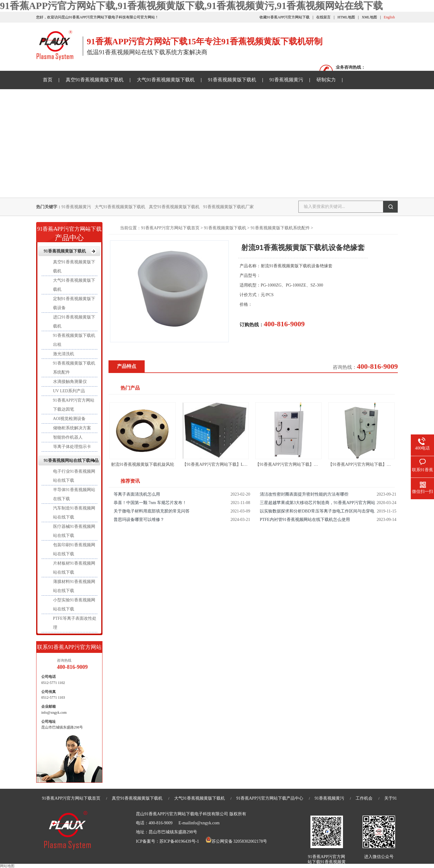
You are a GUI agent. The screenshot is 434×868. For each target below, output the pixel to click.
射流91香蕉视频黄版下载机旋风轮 (143, 464)
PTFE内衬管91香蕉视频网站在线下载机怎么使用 (305, 520)
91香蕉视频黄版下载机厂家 (228, 207)
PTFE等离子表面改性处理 (75, 623)
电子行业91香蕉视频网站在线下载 (74, 476)
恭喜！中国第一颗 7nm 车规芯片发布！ (150, 503)
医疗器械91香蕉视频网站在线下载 (74, 531)
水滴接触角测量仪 (70, 382)
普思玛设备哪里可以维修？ (139, 520)
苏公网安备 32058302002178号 (236, 841)
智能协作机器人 (68, 437)
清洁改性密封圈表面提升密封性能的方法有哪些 (304, 494)
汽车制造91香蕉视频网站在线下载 (74, 513)
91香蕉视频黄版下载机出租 (74, 340)
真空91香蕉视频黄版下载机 (95, 80)
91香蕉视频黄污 (286, 80)
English (389, 17)
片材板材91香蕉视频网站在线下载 (74, 568)
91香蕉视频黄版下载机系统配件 (280, 228)
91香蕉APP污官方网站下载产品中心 (270, 798)
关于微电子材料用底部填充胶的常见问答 (152, 511)
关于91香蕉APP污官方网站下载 (232, 98)
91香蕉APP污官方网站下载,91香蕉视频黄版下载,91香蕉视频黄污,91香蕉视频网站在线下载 (191, 6)
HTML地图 (346, 17)
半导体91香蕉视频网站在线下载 (74, 494)
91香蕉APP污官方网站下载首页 (170, 228)
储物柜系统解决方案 (72, 428)
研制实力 (326, 80)
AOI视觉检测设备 (69, 419)
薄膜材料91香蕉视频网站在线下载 (74, 586)
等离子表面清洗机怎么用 (137, 494)
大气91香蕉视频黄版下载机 (166, 80)
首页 (48, 80)
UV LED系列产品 (69, 391)
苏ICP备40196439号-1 (179, 841)
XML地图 (369, 17)
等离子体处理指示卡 (72, 447)
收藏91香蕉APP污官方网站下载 (285, 17)
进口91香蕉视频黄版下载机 (74, 322)
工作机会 (364, 798)
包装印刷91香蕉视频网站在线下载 (74, 549)
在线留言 (323, 17)
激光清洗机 (64, 354)
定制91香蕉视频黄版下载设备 (74, 303)
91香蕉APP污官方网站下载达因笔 (74, 405)
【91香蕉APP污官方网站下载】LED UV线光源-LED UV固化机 (240, 464)
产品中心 (69, 232)
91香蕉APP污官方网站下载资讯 (76, 98)
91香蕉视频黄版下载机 (232, 80)
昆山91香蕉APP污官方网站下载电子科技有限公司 (182, 814)
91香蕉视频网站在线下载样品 (154, 98)
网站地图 (7, 866)
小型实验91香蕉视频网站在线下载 (74, 605)
